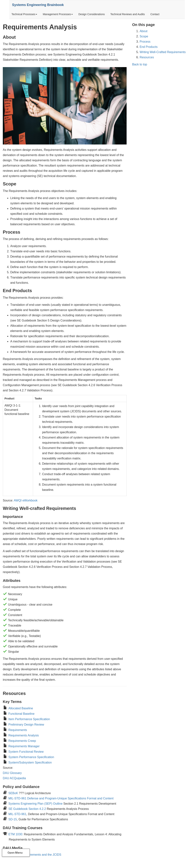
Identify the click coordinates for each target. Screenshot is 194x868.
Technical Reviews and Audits (128, 14)
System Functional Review (26, 752)
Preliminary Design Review (26, 725)
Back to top (140, 64)
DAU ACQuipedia (14, 778)
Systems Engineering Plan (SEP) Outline (35, 804)
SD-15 (13, 819)
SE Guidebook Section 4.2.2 (27, 809)
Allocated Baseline (21, 708)
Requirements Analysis (24, 735)
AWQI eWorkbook (26, 500)
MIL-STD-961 (17, 814)
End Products (149, 47)
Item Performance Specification (29, 719)
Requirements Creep (22, 741)
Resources (147, 57)
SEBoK (14, 793)
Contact (155, 14)
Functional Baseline (21, 714)
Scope (144, 36)
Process (145, 42)
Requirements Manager (24, 746)
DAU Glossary (12, 773)
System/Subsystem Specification (30, 762)
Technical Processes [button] (24, 14)
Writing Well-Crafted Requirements (163, 52)
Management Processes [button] (58, 14)
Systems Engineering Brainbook (40, 5)
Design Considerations (92, 14)
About (144, 31)
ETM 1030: (16, 834)
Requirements (18, 730)
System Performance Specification (31, 757)
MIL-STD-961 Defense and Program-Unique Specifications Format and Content (61, 798)
